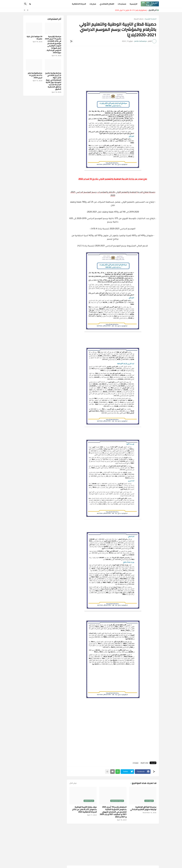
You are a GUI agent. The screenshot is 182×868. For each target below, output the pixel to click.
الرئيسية (133, 4)
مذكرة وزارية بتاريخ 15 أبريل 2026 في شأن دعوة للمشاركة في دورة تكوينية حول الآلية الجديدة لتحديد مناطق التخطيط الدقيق (53, 81)
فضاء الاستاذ (138, 19)
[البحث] (25, 4)
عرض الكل (73, 783)
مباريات (93, 4)
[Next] (25, 10)
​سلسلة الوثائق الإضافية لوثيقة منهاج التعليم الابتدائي (143, 808)
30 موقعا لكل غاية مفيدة (34, 38)
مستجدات (122, 4)
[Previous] (28, 10)
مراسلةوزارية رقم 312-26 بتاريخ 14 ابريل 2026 (130, 10)
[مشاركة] (71, 41)
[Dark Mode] (30, 4)
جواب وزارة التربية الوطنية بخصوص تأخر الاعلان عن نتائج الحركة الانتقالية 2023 (84, 809)
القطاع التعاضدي (107, 4)
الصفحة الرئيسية (151, 19)
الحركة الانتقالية (79, 4)
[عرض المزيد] (107, 772)
